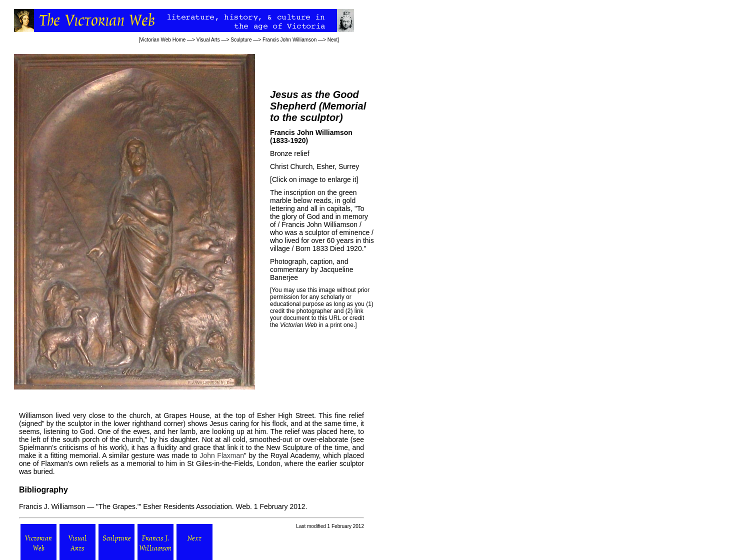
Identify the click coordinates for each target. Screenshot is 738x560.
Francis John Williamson (289, 40)
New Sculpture (289, 447)
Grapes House (187, 415)
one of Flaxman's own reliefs (64, 463)
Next (333, 40)
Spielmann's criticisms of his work (72, 447)
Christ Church (291, 166)
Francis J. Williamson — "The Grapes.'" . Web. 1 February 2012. (163, 506)
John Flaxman (222, 455)
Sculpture (241, 40)
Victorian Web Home (163, 40)
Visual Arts (208, 40)
